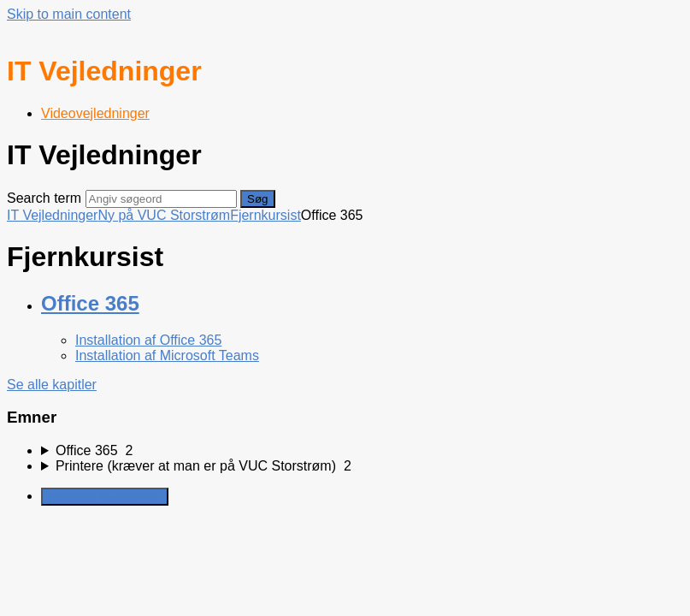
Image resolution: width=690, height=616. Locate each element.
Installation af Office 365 (148, 340)
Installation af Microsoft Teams (167, 355)
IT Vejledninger (52, 215)
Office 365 (90, 303)
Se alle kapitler (52, 385)
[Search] (161, 199)
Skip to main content (69, 14)
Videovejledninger (95, 113)
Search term (44, 198)
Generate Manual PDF (105, 497)
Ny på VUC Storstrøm (164, 215)
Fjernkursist (265, 215)
